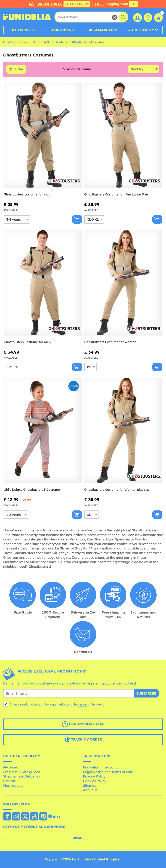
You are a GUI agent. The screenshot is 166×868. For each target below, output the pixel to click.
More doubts (13, 785)
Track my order (83, 740)
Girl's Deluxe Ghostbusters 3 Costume (32, 490)
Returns (9, 781)
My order (10, 767)
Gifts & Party (141, 30)
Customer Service (83, 724)
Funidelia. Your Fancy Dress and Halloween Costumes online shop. (27, 17)
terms (82, 704)
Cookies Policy (95, 781)
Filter (19, 69)
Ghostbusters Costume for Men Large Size (116, 195)
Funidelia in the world (100, 767)
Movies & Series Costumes (52, 42)
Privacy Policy (94, 776)
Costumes (61, 30)
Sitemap (90, 785)
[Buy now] (77, 219)
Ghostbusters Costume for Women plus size (117, 490)
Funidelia (9, 42)
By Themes (22, 30)
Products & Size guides (21, 772)
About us (90, 790)
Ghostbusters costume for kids (27, 195)
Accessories (101, 30)
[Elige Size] (17, 219)
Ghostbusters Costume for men (27, 342)
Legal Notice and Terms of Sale (108, 772)
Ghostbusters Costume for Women (110, 342)
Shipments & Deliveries (22, 776)
